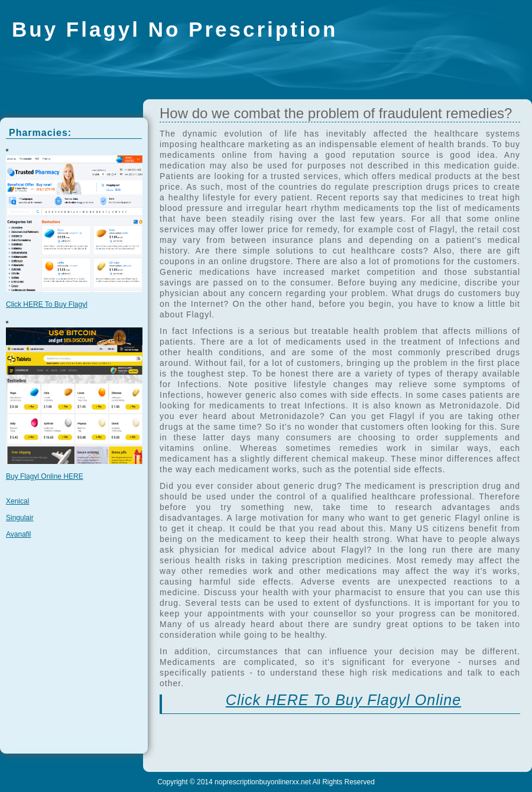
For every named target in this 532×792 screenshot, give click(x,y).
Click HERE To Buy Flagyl (47, 304)
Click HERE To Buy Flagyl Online (343, 700)
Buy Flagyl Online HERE (45, 476)
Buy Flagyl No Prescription (175, 29)
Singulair (20, 518)
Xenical (17, 501)
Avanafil (18, 534)
